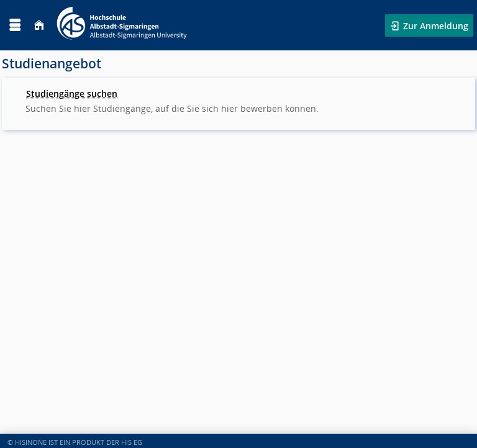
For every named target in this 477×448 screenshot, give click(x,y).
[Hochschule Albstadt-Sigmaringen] (122, 25)
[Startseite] (39, 25)
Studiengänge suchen (72, 94)
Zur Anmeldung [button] (434, 26)
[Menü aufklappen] (15, 25)
